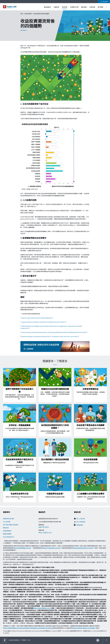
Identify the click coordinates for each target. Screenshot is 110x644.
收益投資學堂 (28, 14)
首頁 (22, 14)
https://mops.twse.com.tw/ (51, 548)
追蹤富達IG (80, 525)
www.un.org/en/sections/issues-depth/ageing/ (36, 318)
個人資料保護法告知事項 (11, 525)
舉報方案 (6, 528)
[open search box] (106, 7)
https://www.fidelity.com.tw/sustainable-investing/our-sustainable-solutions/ (28, 628)
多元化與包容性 (8, 537)
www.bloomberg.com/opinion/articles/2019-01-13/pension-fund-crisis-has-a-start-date (49, 336)
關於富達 (84, 7)
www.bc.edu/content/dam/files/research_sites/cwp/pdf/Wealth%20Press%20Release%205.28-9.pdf (53, 332)
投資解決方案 (75, 7)
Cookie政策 (7, 522)
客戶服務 (101, 7)
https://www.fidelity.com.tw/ (22, 548)
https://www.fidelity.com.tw (42, 608)
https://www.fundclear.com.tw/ (83, 548)
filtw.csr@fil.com (45, 532)
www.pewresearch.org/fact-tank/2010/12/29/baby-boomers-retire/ (43, 322)
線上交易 (104, 2)
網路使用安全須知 (9, 519)
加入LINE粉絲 (81, 519)
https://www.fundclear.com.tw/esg (83, 628)
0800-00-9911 (44, 527)
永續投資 (57, 7)
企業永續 (93, 7)
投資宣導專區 (7, 531)
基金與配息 (48, 7)
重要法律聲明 (7, 534)
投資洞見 (65, 7)
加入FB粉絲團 (81, 522)
